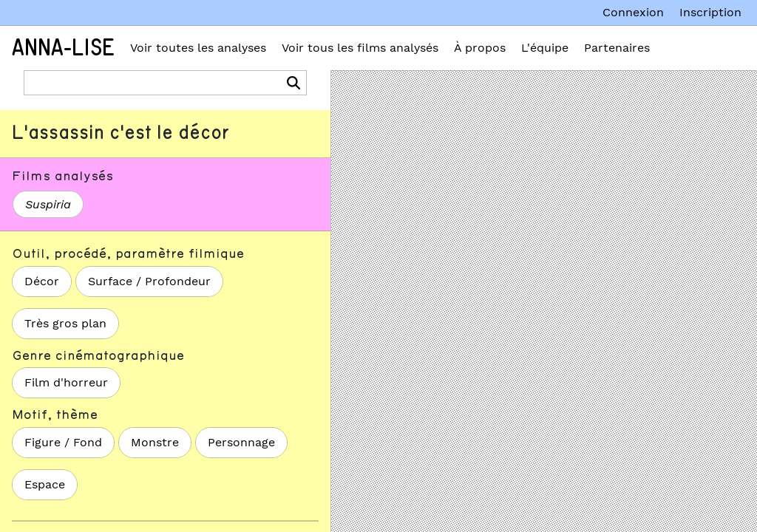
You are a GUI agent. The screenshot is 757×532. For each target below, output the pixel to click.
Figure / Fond (63, 442)
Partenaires (617, 48)
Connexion (633, 12)
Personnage (241, 442)
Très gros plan (65, 323)
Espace (45, 484)
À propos (480, 48)
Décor (42, 281)
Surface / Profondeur (149, 281)
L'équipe (545, 48)
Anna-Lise (63, 48)
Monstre (155, 442)
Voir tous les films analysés (360, 48)
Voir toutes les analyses (198, 48)
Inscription (710, 12)
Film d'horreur (66, 382)
